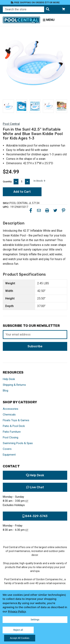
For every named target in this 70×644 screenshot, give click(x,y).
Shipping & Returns (14, 385)
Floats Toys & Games (16, 420)
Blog (5, 391)
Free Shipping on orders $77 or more (35, 3)
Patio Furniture (12, 432)
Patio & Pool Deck (14, 426)
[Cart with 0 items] (63, 9)
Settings (35, 620)
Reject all (18, 630)
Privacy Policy (17, 611)
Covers (7, 449)
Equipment (9, 455)
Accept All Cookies (20, 638)
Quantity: (7, 182)
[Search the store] (48, 9)
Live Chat (35, 487)
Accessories (11, 409)
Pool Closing (11, 437)
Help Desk (9, 379)
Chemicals (9, 415)
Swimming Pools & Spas (18, 443)
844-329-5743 (35, 516)
